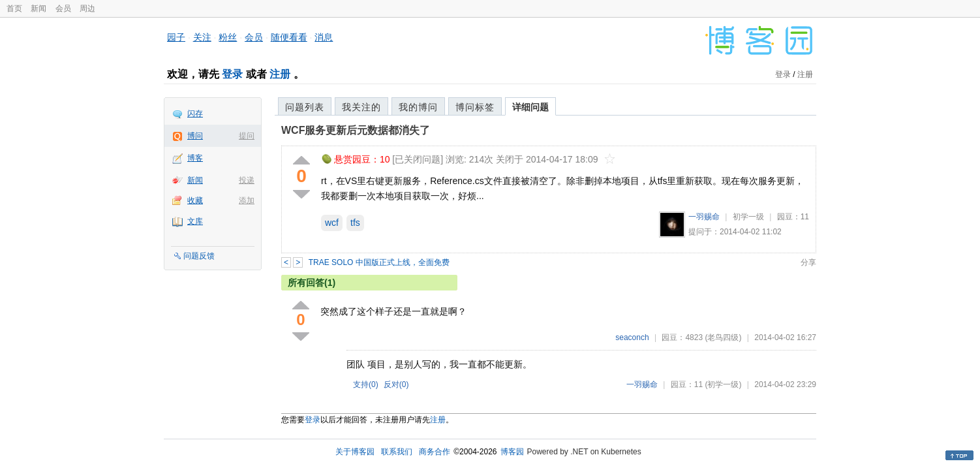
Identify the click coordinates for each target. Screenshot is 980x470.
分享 (808, 262)
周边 (87, 8)
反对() (396, 384)
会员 (63, 8)
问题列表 (305, 107)
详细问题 (530, 107)
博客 (195, 158)
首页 (14, 8)
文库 (195, 221)
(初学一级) (723, 384)
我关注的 (361, 107)
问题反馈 (199, 256)
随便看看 (289, 37)
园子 (176, 37)
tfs (355, 223)
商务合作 (435, 452)
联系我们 (397, 452)
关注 (202, 37)
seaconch (632, 337)
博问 (195, 136)
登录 (232, 74)
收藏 (195, 200)
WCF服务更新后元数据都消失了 (356, 130)
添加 (247, 200)
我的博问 (418, 107)
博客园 (512, 452)
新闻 (38, 8)
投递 (247, 180)
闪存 (195, 114)
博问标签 (475, 107)
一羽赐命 (704, 217)
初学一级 (748, 217)
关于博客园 (355, 452)
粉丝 (228, 37)
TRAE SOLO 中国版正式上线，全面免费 (379, 262)
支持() (366, 384)
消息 (324, 37)
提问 (247, 136)
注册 (280, 74)
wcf (332, 223)
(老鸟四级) (723, 337)
